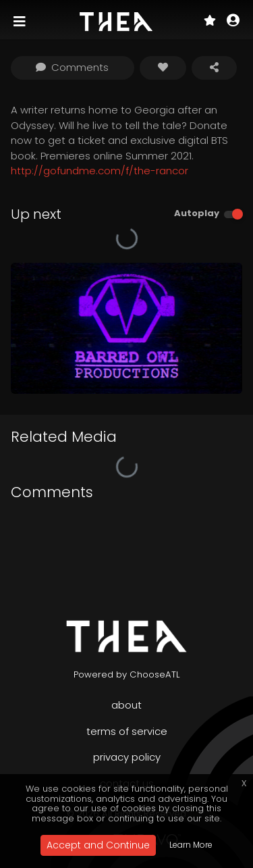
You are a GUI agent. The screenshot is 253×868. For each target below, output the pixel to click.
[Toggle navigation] (21, 22)
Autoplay (197, 213)
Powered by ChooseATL (127, 674)
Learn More (191, 845)
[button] (233, 22)
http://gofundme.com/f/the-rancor (100, 171)
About (126, 705)
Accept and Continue (98, 845)
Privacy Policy (127, 757)
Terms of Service (127, 731)
